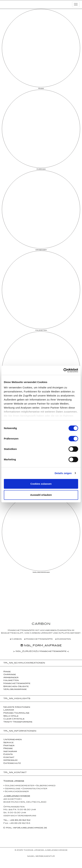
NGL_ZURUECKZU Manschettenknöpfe (41, 652)
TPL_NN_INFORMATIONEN (20, 731)
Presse (8, 749)
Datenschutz (12, 763)
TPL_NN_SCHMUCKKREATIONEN (24, 663)
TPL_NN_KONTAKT (15, 773)
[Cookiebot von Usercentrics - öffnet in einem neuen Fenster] (63, 370)
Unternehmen (13, 740)
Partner (9, 746)
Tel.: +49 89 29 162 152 (17, 820)
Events (8, 755)
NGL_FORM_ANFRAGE (41, 646)
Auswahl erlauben (41, 495)
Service (8, 743)
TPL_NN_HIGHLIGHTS (17, 699)
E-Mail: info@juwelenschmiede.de (25, 828)
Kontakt (9, 758)
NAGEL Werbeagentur (41, 856)
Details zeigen (63, 473)
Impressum (10, 760)
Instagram (10, 752)
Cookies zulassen (41, 484)
